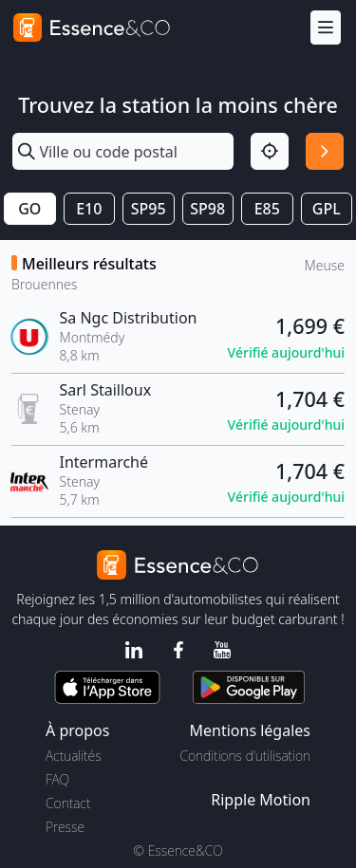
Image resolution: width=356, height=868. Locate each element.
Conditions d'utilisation (245, 756)
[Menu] (326, 28)
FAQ (57, 779)
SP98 (207, 209)
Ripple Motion (261, 800)
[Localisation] (270, 152)
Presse (65, 827)
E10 (89, 209)
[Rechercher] (325, 152)
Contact (68, 803)
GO (29, 209)
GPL (327, 209)
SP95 (149, 209)
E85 (267, 209)
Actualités (74, 756)
